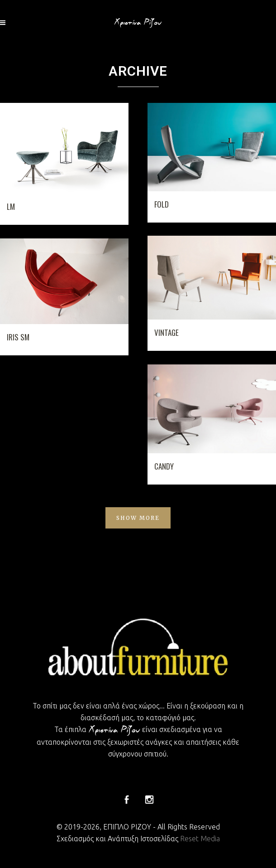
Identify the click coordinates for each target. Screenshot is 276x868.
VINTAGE (167, 332)
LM (11, 206)
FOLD (162, 204)
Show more (138, 518)
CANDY (164, 466)
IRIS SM (18, 337)
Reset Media (200, 839)
